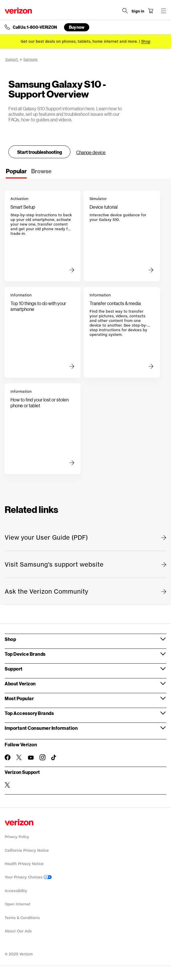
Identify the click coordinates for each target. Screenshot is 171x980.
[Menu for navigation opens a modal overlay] (163, 11)
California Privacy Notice (27, 850)
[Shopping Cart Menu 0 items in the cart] (151, 11)
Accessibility (16, 891)
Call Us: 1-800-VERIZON (35, 27)
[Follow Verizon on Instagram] (42, 757)
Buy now (77, 27)
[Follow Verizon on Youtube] (31, 758)
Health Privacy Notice (24, 864)
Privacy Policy (17, 837)
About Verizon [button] (20, 683)
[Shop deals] (146, 41)
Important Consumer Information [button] (41, 728)
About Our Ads (18, 931)
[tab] (16, 173)
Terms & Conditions (22, 918)
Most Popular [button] (19, 698)
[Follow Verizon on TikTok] (54, 758)
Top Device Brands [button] (25, 654)
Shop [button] (10, 639)
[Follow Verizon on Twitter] (19, 757)
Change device (91, 152)
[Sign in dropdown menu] (138, 11)
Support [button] (14, 669)
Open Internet (18, 904)
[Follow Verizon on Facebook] (8, 757)
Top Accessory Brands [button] (29, 713)
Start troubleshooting (40, 152)
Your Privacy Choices (28, 877)
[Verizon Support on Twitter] (8, 785)
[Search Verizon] (125, 11)
